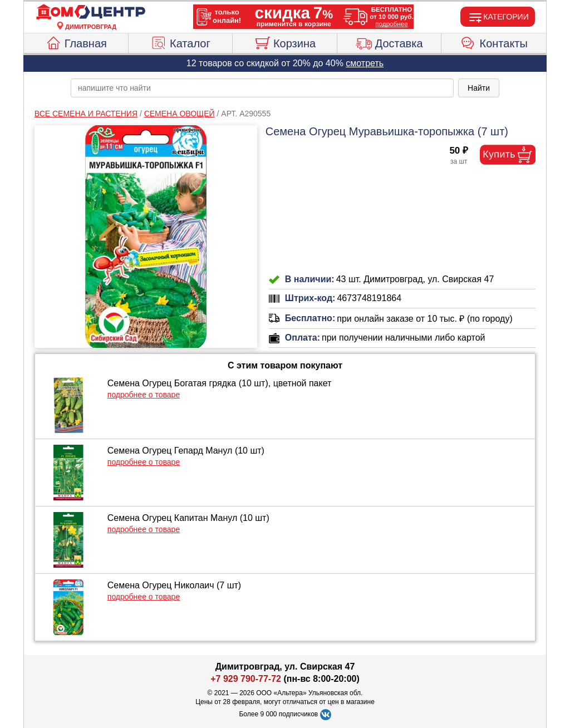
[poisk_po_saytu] (262, 88)
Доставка (389, 42)
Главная (76, 42)
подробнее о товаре (144, 395)
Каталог (180, 42)
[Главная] (91, 12)
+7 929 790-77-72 (246, 679)
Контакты (494, 42)
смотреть (365, 63)
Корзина (285, 42)
